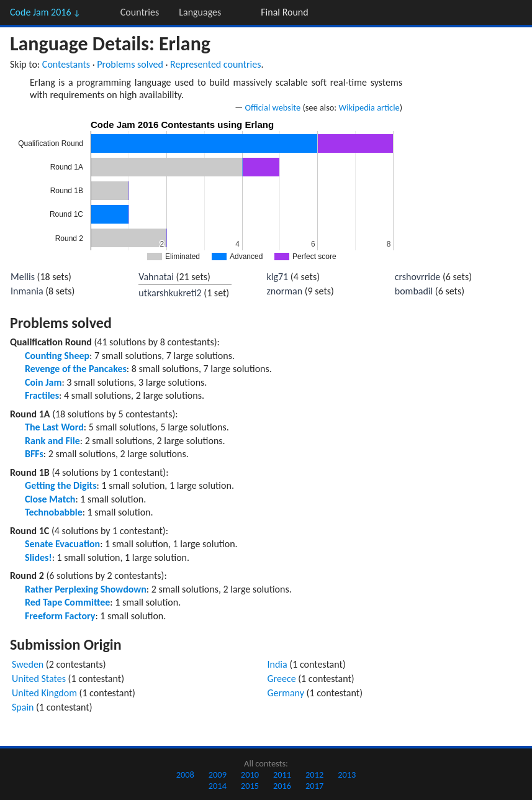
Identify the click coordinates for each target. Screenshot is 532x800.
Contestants (66, 64)
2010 (250, 775)
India (277, 664)
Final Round (284, 12)
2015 (250, 786)
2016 (282, 786)
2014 (218, 786)
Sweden (28, 664)
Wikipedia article (369, 107)
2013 (347, 775)
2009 (218, 775)
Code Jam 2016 (45, 12)
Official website (273, 107)
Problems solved (130, 64)
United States (39, 679)
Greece (282, 679)
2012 (314, 775)
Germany (286, 693)
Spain (23, 707)
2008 (185, 775)
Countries (140, 12)
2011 (282, 775)
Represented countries (215, 64)
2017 (314, 786)
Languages (200, 12)
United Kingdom (44, 693)
